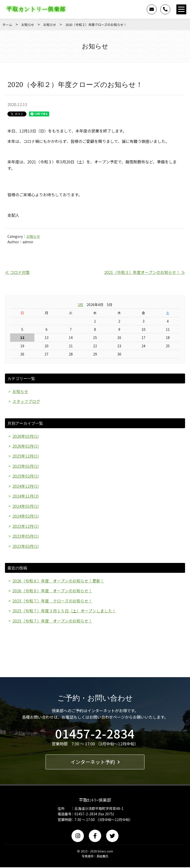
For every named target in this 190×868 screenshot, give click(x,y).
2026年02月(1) (26, 446)
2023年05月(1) (26, 536)
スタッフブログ (26, 401)
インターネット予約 (95, 762)
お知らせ (28, 25)
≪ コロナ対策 (17, 272)
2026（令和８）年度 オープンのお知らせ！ (52, 591)
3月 (80, 305)
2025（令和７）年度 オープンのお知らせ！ (52, 621)
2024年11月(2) (26, 496)
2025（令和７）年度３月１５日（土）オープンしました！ (64, 611)
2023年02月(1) (26, 546)
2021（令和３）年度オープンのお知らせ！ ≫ (145, 272)
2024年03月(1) (26, 506)
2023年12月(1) (26, 526)
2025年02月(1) (26, 476)
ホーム (7, 25)
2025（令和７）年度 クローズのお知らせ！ (52, 601)
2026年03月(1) (26, 436)
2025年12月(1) (26, 456)
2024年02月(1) (26, 516)
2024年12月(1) (26, 486)
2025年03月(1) (26, 466)
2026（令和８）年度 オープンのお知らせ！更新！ (58, 581)
